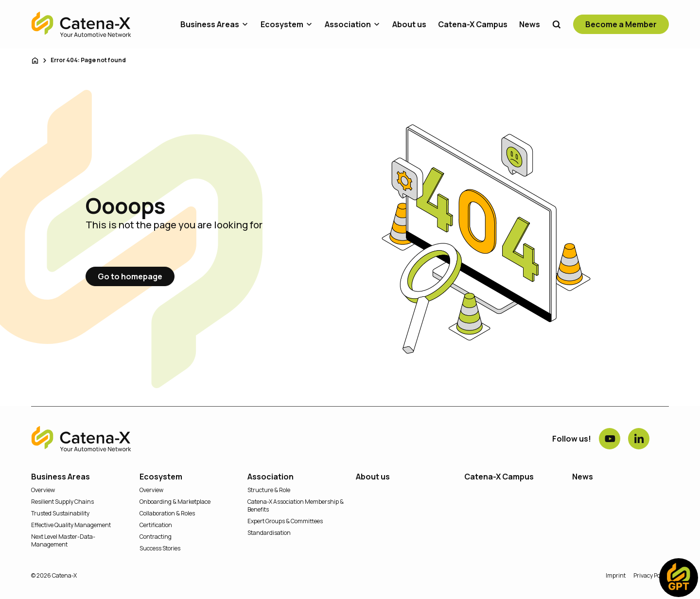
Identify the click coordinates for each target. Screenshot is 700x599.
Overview (43, 490)
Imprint (616, 575)
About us (409, 24)
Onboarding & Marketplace (175, 502)
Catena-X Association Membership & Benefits (296, 506)
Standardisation (269, 533)
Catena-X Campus (473, 24)
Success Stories (160, 548)
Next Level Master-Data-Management (63, 541)
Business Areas (210, 24)
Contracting (156, 537)
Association (348, 24)
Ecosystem (282, 24)
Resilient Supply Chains (62, 502)
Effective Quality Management (71, 525)
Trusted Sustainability (60, 513)
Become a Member (621, 24)
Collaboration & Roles (167, 513)
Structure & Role (269, 490)
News (530, 24)
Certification (156, 525)
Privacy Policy (651, 575)
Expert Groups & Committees (285, 521)
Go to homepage (130, 276)
